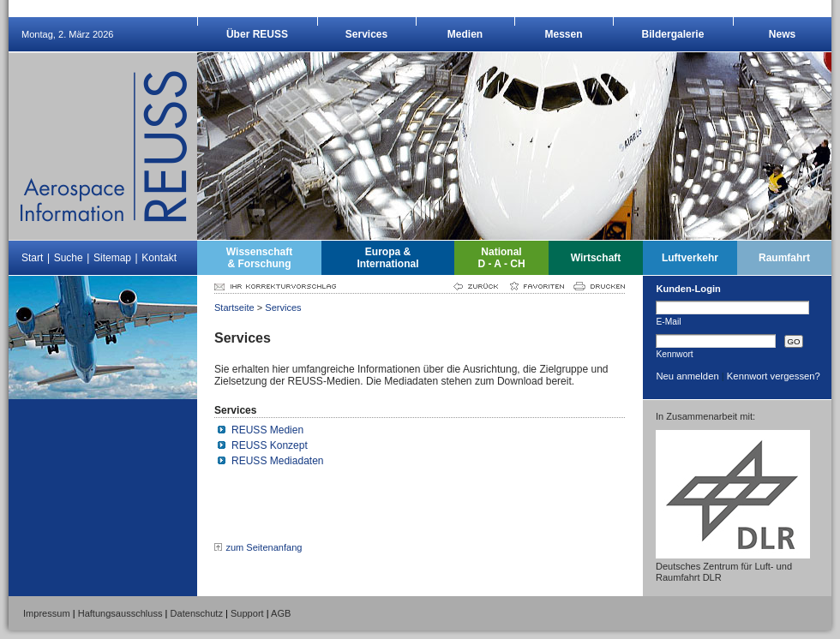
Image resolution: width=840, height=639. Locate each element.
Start (32, 258)
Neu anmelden (687, 376)
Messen (563, 34)
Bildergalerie (673, 34)
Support (247, 613)
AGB (281, 613)
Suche (69, 258)
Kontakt (159, 258)
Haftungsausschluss (120, 613)
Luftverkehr (690, 258)
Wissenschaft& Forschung (259, 258)
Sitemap (112, 258)
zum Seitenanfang (264, 547)
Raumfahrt (784, 258)
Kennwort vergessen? (774, 376)
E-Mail (668, 321)
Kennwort (674, 354)
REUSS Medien (267, 430)
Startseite (234, 308)
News (782, 34)
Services (366, 34)
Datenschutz (197, 613)
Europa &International (387, 258)
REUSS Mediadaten (278, 461)
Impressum (47, 613)
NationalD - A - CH (501, 258)
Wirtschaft (596, 258)
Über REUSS (257, 34)
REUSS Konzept (270, 445)
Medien (465, 34)
